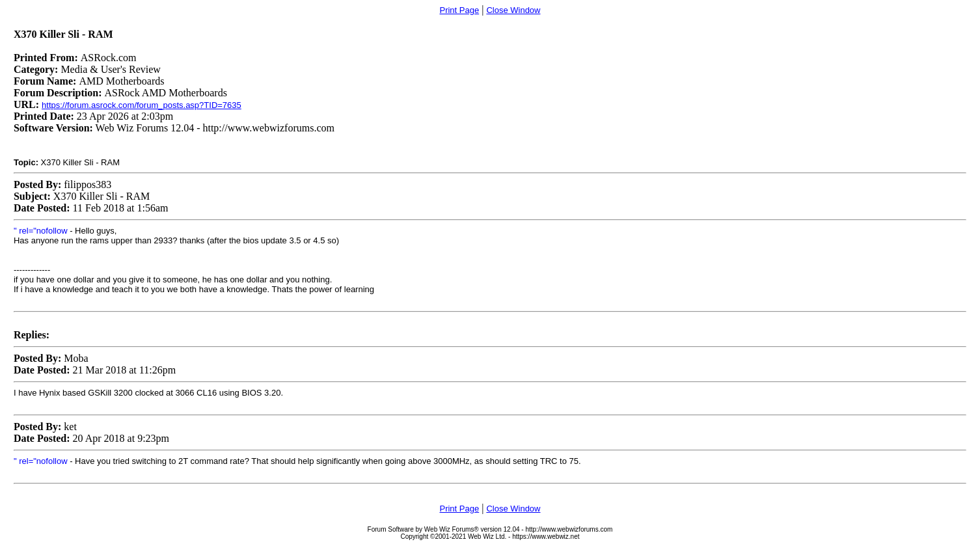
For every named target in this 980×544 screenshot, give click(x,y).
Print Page (459, 10)
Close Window (513, 10)
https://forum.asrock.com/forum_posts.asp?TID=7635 (142, 105)
